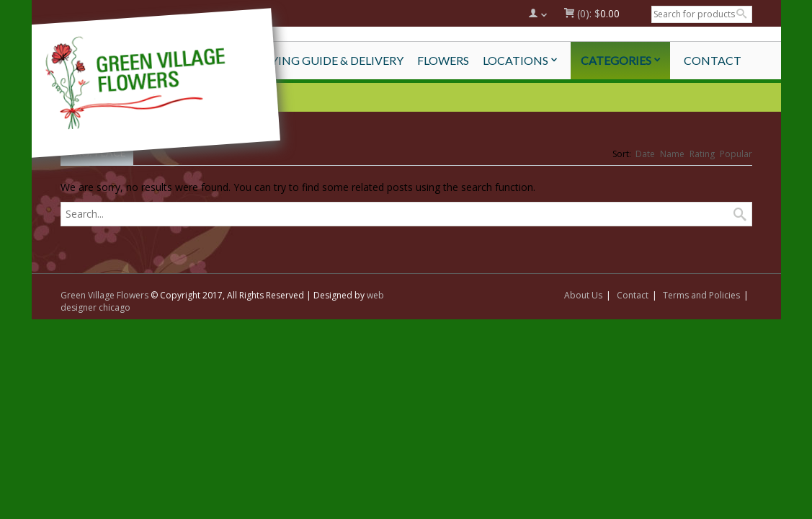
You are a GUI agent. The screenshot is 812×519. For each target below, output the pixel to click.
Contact (633, 295)
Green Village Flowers (104, 295)
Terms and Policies (701, 295)
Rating (702, 154)
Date (645, 154)
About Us (583, 295)
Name (672, 154)
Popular (736, 154)
